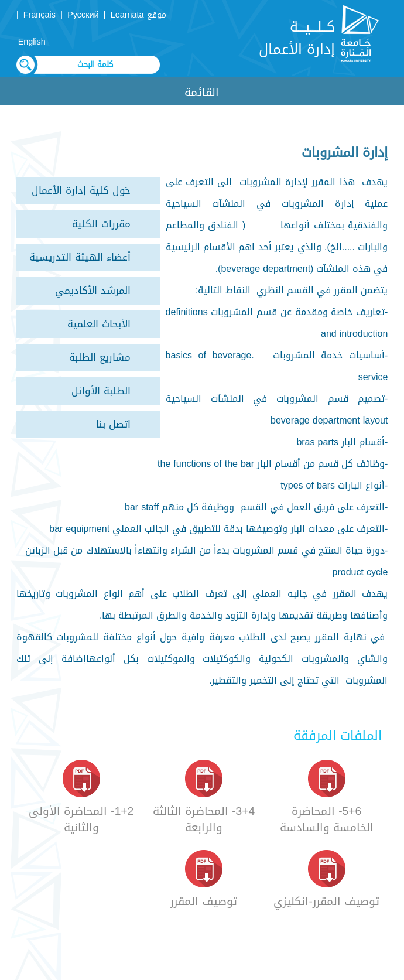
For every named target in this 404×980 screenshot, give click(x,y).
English (32, 42)
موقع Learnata (138, 15)
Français (40, 15)
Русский (83, 15)
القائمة (202, 92)
